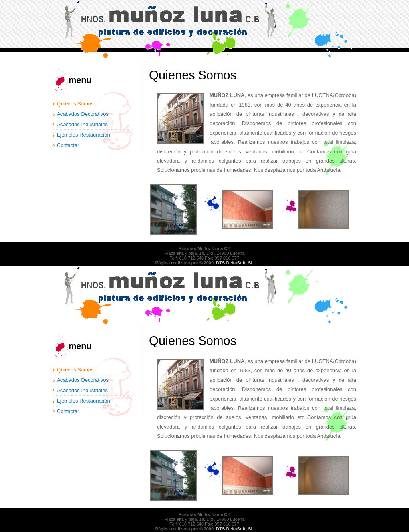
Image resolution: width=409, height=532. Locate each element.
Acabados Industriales (82, 124)
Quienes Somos (75, 104)
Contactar (68, 145)
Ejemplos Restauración (83, 135)
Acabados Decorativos (83, 114)
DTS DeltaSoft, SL (235, 263)
